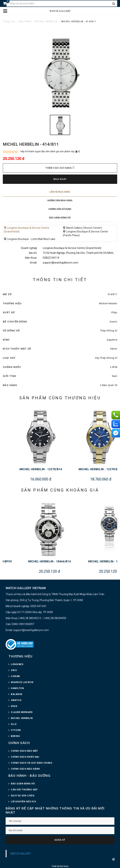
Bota (66, 866)
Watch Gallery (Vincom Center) (82, 228)
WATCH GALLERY (21, 854)
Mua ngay (60, 179)
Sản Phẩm (25, 22)
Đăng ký (60, 840)
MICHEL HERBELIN (46, 22)
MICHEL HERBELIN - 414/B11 (79, 22)
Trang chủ (9, 22)
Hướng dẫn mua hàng (60, 200)
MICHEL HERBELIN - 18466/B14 (89, 561)
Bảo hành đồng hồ (60, 218)
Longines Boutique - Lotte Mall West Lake (30, 239)
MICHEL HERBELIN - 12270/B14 (79, 469)
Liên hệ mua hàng (60, 192)
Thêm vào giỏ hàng (60, 168)
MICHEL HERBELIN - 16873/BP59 (29, 561)
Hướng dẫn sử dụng (60, 209)
